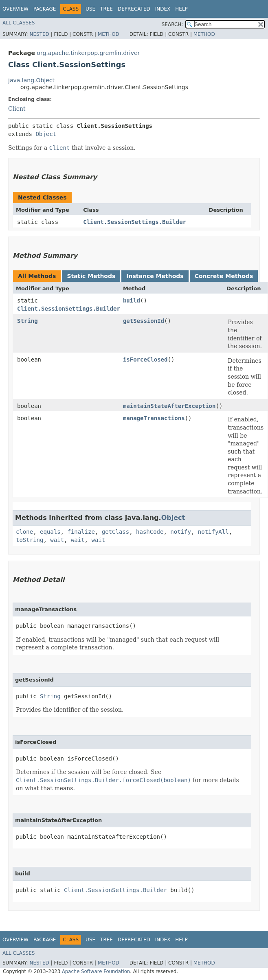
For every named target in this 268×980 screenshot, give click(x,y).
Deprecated (134, 9)
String (27, 321)
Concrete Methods (224, 276)
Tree (107, 9)
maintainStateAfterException (169, 406)
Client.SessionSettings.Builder (135, 222)
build (132, 300)
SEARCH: (172, 24)
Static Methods (91, 276)
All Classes (19, 23)
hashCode (150, 532)
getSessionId (144, 321)
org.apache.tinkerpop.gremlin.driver (88, 53)
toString (30, 540)
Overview (15, 9)
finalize (81, 532)
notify (181, 532)
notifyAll (213, 532)
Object (46, 134)
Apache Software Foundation (96, 971)
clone (24, 532)
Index (163, 9)
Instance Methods (155, 276)
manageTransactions (154, 418)
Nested (39, 34)
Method (109, 34)
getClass (115, 532)
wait (57, 540)
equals (50, 532)
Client (17, 109)
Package (45, 9)
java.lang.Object (31, 80)
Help (181, 9)
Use (90, 9)
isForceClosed (145, 360)
